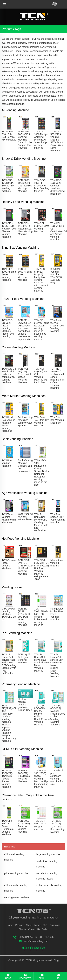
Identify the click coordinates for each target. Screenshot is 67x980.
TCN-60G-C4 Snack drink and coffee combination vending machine (9, 376)
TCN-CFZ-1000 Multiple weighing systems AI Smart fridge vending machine (41, 140)
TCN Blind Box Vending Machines (57, 420)
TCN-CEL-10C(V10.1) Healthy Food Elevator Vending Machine (9, 230)
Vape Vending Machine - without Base (25, 517)
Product (19, 925)
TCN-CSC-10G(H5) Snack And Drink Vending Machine (42, 186)
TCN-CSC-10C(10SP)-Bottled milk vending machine (8, 186)
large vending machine (48, 854)
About (29, 925)
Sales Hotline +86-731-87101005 (36, 937)
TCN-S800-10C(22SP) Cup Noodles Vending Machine (25, 186)
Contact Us (34, 929)
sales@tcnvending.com (36, 941)
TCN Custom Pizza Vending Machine (9, 564)
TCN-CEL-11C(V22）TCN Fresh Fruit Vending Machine (58, 826)
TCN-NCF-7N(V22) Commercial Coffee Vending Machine (24, 376)
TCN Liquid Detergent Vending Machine (24, 658)
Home (10, 925)
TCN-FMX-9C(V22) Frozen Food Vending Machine (57, 326)
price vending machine (16, 873)
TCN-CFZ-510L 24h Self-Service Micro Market (9, 136)
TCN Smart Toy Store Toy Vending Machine (41, 421)
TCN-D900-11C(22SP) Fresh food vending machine (24, 826)
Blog (56, 960)
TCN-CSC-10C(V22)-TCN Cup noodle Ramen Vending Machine (8, 779)
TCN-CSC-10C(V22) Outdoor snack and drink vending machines (58, 187)
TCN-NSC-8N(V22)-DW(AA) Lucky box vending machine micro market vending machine (41, 280)
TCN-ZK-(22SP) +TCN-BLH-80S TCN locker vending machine (24, 617)
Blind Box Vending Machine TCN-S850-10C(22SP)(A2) (56, 276)
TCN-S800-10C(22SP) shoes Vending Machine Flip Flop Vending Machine (41, 779)
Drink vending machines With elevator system (25, 421)
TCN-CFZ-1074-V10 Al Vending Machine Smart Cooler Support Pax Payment (25, 140)
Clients (22, 929)
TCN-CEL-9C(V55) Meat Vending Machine (42, 227)
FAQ (45, 925)
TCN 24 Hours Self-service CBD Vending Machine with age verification (41, 522)
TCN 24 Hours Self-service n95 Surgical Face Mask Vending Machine (42, 663)
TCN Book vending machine (7, 463)
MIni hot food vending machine (57, 563)
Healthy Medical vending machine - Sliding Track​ (25, 705)
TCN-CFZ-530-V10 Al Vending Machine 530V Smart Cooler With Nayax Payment (57, 141)
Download (55, 925)
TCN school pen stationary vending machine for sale (57, 777)
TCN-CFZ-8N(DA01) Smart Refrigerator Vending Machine (8, 828)
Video (45, 929)
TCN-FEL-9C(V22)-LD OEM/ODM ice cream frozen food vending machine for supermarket (25, 330)
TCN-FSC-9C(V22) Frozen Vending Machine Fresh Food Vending (8, 328)
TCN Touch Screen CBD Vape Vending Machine (58, 518)
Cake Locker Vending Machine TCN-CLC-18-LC (9, 614)
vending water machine (17, 897)
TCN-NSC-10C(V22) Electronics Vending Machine (24, 776)
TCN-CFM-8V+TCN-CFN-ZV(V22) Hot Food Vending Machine (25, 567)
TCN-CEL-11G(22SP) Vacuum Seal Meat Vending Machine (25, 229)
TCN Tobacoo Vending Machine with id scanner (9, 518)
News (37, 925)
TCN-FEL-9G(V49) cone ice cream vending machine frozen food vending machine (42, 330)
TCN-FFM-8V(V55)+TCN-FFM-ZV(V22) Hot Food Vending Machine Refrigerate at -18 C (42, 570)
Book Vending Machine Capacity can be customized (25, 466)
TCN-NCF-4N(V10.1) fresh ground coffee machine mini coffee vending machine (57, 378)
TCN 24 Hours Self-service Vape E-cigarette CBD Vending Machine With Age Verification (9, 664)
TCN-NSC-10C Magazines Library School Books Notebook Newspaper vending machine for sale (42, 473)
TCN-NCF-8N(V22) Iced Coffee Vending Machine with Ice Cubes (41, 376)
